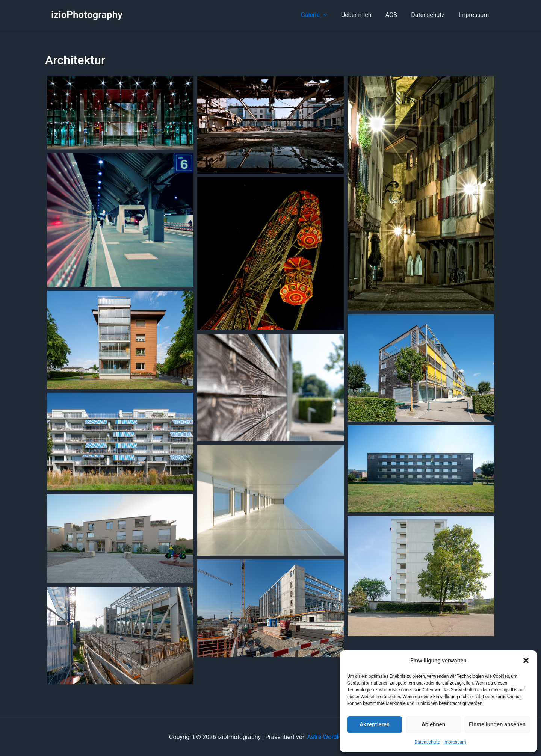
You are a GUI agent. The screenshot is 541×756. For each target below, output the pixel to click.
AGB (396, 15)
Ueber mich (363, 15)
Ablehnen (433, 724)
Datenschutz (427, 742)
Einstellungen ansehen (497, 724)
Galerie (323, 15)
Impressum (455, 742)
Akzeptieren (375, 724)
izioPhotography (87, 15)
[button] (526, 661)
